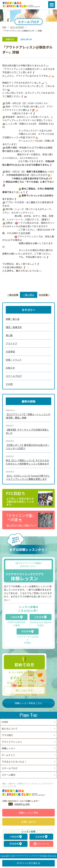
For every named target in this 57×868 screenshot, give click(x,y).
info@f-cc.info (22, 804)
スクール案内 (9, 775)
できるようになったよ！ (14, 762)
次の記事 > (44, 295)
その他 (9, 384)
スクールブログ (17, 27)
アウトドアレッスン (12, 742)
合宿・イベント (14, 360)
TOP (4, 27)
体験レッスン (9, 748)
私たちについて (10, 729)
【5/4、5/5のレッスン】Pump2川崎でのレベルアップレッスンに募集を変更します (28, 477)
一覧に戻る (28, 295)
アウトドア (11, 343)
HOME (5, 722)
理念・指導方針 (14, 327)
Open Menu (52, 5)
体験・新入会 (13, 319)
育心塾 (9, 335)
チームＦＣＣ (9, 755)
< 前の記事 (13, 295)
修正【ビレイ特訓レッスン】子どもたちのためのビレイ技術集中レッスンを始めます (27, 462)
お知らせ (10, 368)
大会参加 (10, 351)
